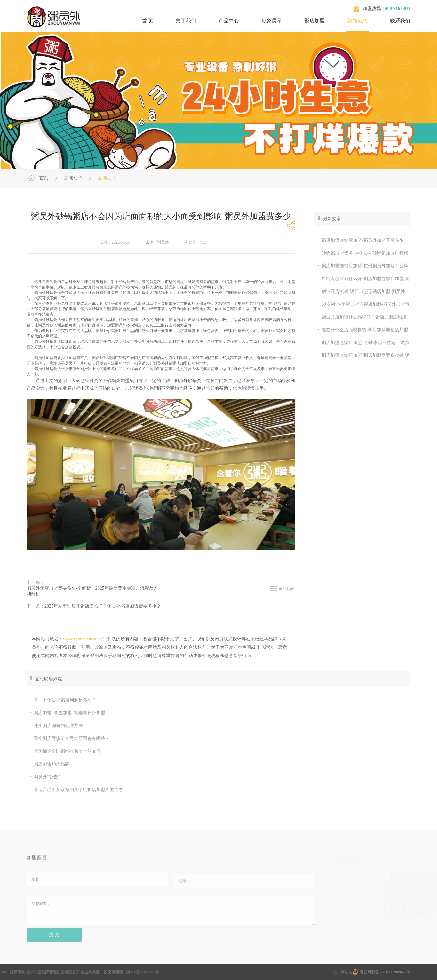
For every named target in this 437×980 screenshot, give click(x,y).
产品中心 (229, 21)
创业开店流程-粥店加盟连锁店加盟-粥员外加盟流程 (362, 292)
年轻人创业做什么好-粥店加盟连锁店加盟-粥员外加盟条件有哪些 (362, 279)
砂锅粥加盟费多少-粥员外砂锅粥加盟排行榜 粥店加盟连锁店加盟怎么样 (361, 253)
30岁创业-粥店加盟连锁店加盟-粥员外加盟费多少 (362, 304)
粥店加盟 (314, 21)
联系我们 (400, 21)
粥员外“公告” (44, 777)
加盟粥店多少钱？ (78, 961)
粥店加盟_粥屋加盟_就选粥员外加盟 (67, 713)
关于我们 (186, 21)
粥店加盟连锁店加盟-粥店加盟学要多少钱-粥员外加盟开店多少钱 (362, 356)
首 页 (147, 21)
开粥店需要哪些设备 (273, 961)
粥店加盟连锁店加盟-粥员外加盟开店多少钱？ (359, 240)
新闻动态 (357, 21)
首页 (44, 178)
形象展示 (272, 21)
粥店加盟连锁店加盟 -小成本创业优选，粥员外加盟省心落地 (362, 343)
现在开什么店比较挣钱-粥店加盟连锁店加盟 (362, 330)
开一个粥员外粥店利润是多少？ (62, 700)
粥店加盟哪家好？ (172, 961)
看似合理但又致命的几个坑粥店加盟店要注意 (76, 790)
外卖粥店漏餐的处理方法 (56, 726)
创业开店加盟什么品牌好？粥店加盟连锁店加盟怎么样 (361, 317)
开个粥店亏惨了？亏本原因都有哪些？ (69, 739)
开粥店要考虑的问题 (221, 961)
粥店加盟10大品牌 (49, 764)
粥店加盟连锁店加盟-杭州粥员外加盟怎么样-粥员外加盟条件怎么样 (362, 266)
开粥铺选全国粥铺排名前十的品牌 (64, 751)
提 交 (54, 938)
